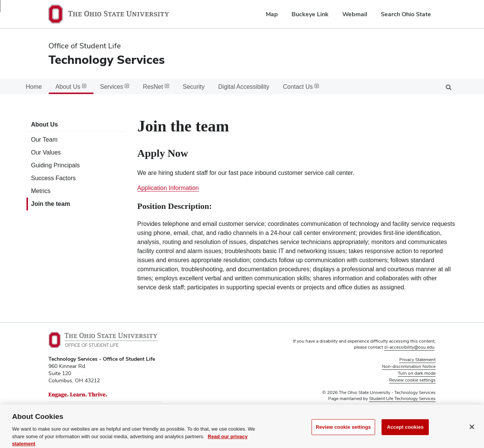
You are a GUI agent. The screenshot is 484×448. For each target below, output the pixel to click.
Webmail (355, 14)
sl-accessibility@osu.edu (409, 347)
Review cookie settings (343, 435)
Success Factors (53, 178)
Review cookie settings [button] (412, 380)
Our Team (44, 140)
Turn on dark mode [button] (417, 373)
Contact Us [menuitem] (301, 87)
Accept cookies (405, 435)
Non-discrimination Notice (409, 366)
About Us (44, 124)
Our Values (46, 152)
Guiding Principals (55, 165)
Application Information (168, 188)
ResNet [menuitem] (156, 87)
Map (272, 14)
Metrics (41, 191)
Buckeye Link (310, 14)
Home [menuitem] (34, 87)
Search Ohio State (406, 14)
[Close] (472, 434)
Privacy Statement (417, 360)
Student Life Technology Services (402, 399)
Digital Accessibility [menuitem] (244, 87)
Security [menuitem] (194, 87)
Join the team (50, 204)
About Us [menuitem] (71, 87)
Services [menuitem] (115, 87)
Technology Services (107, 59)
